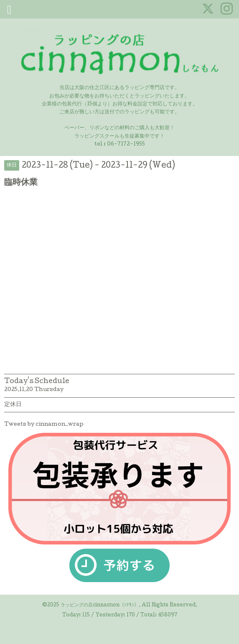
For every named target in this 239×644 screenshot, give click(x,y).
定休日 (13, 405)
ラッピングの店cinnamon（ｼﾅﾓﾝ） (100, 606)
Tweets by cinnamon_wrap (44, 425)
